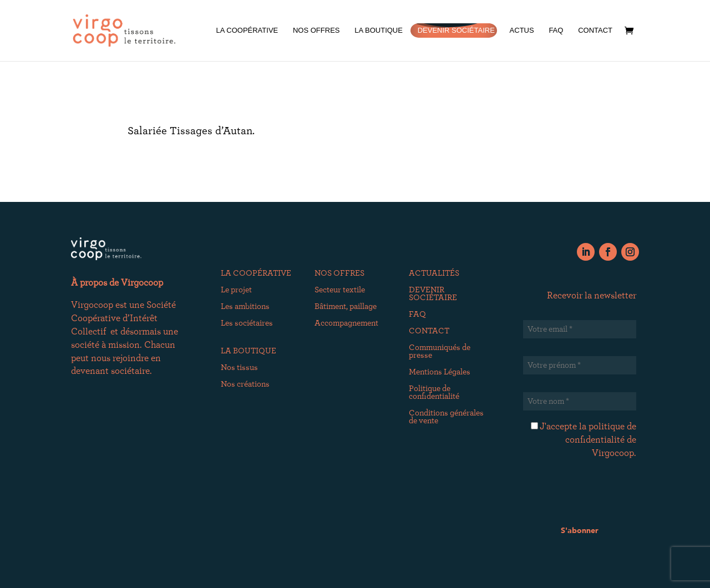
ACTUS (522, 31)
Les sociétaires (247, 323)
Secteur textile (340, 290)
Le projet (236, 290)
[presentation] (607, 496)
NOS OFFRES (316, 31)
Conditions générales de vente (446, 417)
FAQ (556, 31)
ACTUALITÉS (434, 273)
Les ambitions (245, 307)
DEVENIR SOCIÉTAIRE (456, 31)
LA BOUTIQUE (379, 31)
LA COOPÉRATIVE (247, 31)
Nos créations (245, 384)
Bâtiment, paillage (346, 307)
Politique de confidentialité (434, 393)
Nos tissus (239, 368)
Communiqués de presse (440, 352)
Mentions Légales (440, 372)
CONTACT (595, 31)
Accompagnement (346, 323)
